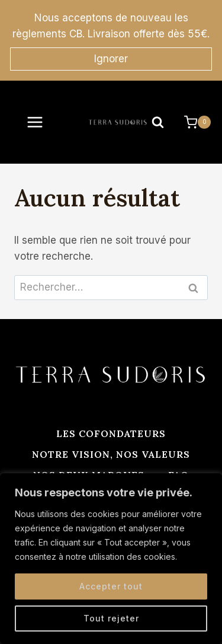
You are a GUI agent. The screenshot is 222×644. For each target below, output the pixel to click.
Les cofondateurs (111, 433)
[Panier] (197, 122)
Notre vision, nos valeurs (111, 454)
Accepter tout (111, 586)
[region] (111, 559)
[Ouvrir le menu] (35, 122)
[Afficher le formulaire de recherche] (158, 122)
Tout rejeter (111, 618)
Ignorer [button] (111, 59)
